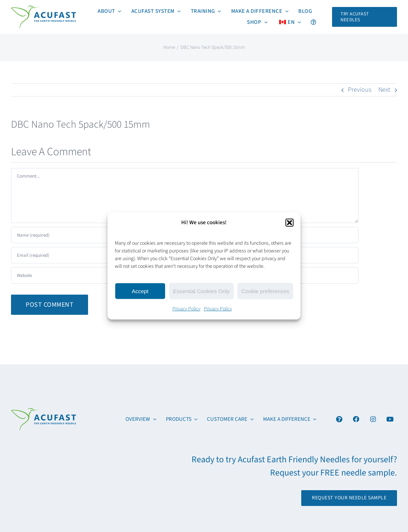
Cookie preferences (265, 291)
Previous (360, 90)
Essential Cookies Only (201, 291)
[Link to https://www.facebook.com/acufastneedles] (356, 419)
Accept (140, 291)
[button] (289, 222)
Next (384, 90)
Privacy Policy (186, 309)
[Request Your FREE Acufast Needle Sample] (365, 17)
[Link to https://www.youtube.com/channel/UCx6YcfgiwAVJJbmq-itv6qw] (390, 419)
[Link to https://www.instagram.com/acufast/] (373, 419)
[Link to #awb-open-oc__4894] (339, 419)
